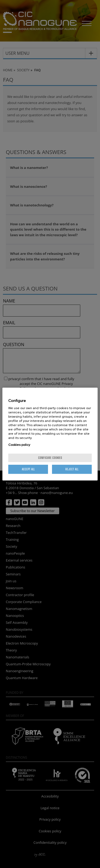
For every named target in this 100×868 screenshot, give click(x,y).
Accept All (28, 469)
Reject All (72, 469)
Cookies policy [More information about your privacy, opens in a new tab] (19, 445)
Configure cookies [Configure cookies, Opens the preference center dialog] (50, 458)
